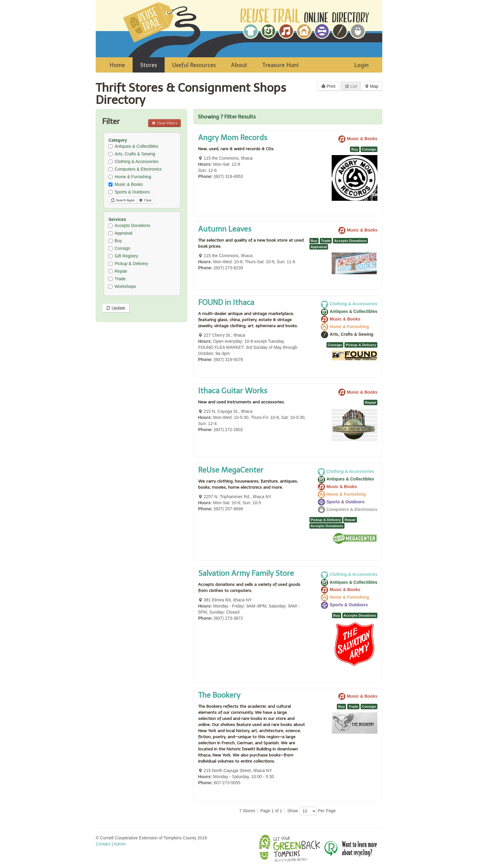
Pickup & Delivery (128, 264)
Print (328, 86)
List (351, 86)
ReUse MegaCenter (231, 470)
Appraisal (120, 233)
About (239, 65)
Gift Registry (123, 256)
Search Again (123, 200)
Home (117, 65)
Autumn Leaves (225, 229)
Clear (145, 200)
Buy (115, 241)
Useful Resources (194, 65)
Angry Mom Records (233, 138)
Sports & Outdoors (129, 192)
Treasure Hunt (281, 65)
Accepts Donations (129, 225)
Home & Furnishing (130, 177)
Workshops (122, 286)
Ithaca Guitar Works (233, 391)
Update (116, 308)
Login (361, 65)
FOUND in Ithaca (226, 302)
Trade (117, 279)
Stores (149, 65)
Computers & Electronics (135, 169)
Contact (103, 844)
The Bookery (219, 695)
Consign (119, 248)
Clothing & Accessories (133, 161)
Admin (120, 844)
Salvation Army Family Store (246, 573)
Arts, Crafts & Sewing (132, 154)
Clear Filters (164, 123)
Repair (118, 271)
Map (371, 86)
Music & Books (126, 184)
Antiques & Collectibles (133, 146)
